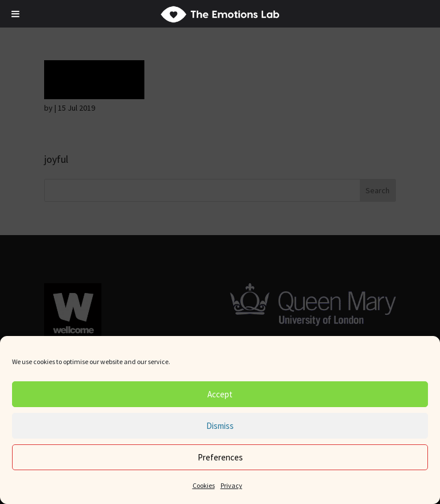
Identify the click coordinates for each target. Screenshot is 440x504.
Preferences (220, 457)
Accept (220, 394)
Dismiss (220, 426)
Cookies (204, 485)
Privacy (231, 485)
